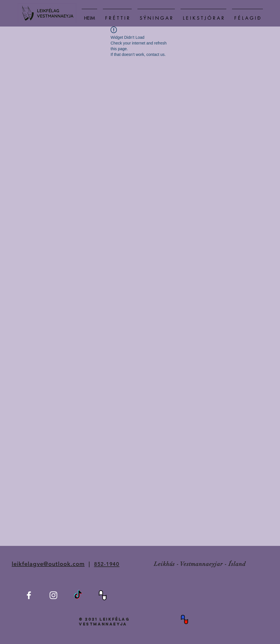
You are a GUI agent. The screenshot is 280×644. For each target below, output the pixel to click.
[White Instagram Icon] (53, 595)
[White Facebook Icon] (29, 595)
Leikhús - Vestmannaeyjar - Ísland (200, 564)
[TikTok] (78, 595)
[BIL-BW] (103, 595)
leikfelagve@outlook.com (48, 564)
